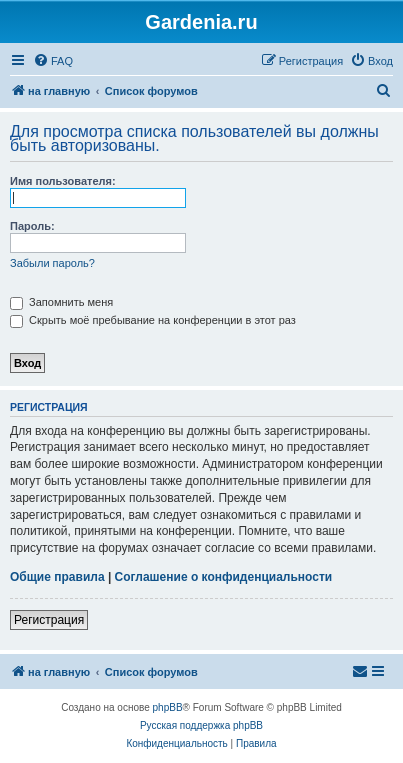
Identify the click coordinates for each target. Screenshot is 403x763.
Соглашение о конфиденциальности (224, 577)
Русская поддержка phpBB (201, 725)
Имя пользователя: (63, 181)
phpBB (168, 707)
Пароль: (32, 226)
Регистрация (49, 620)
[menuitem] (53, 61)
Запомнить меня (61, 302)
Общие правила (57, 577)
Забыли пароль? (52, 263)
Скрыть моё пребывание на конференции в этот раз (153, 320)
